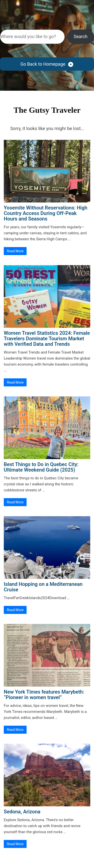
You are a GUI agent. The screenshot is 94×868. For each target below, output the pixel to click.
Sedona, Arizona (22, 812)
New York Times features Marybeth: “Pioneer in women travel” (44, 695)
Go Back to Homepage (43, 64)
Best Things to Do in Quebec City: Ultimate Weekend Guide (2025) (41, 467)
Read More (15, 251)
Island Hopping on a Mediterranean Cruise (43, 587)
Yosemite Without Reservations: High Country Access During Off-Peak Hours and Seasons (45, 213)
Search (7, 26)
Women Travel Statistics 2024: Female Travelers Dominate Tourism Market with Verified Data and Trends (47, 339)
